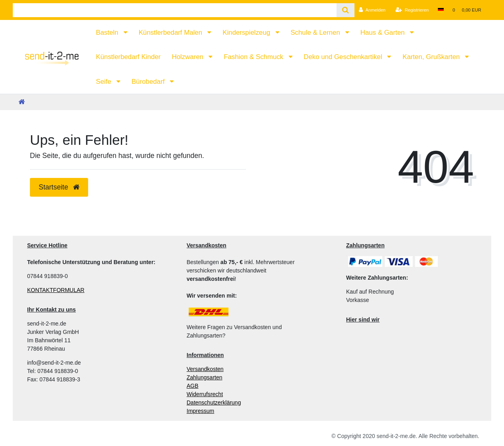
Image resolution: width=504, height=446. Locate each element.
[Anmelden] (372, 10)
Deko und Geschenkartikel (344, 57)
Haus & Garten (384, 33)
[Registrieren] (412, 10)
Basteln (108, 33)
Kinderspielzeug (247, 33)
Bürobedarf (149, 82)
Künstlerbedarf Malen (171, 33)
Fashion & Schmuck (254, 57)
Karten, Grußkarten (432, 57)
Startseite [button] (59, 187)
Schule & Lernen (316, 33)
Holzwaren (189, 57)
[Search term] (175, 10)
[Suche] (346, 10)
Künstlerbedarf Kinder (128, 57)
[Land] (440, 10)
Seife (105, 82)
